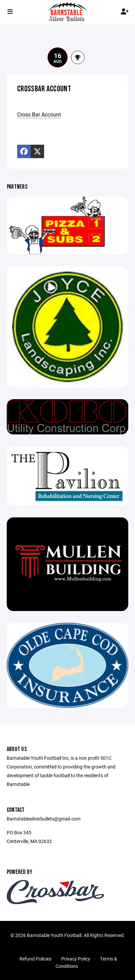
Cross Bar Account (39, 114)
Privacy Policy (76, 959)
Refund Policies (36, 959)
